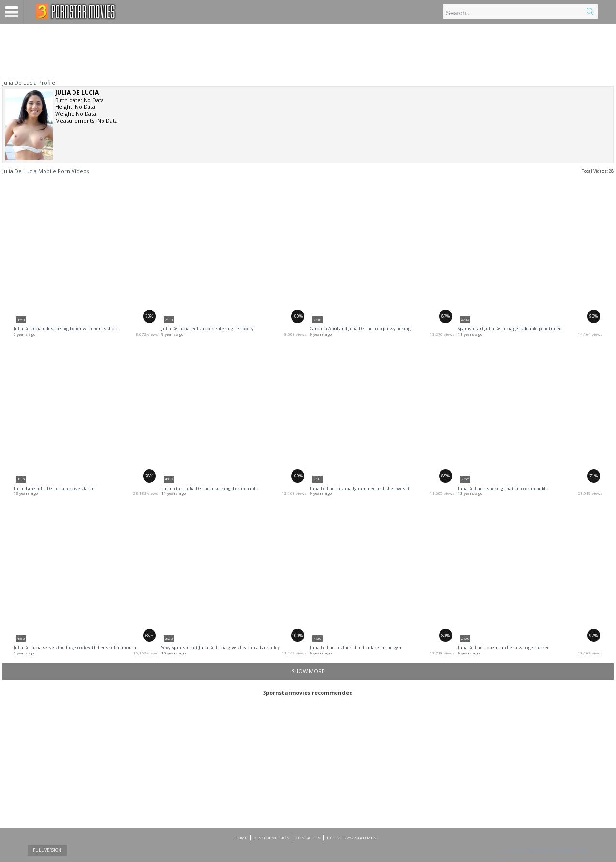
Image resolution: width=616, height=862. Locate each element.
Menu (12, 12)
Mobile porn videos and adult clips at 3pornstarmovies (76, 12)
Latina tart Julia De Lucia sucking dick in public (210, 488)
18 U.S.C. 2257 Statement (353, 838)
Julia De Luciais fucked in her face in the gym (356, 647)
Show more (308, 671)
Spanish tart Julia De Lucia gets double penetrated (510, 329)
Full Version (47, 850)
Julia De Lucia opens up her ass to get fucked (504, 647)
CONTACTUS (308, 838)
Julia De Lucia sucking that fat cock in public (503, 488)
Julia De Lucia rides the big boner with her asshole (66, 329)
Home (241, 838)
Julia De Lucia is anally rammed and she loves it (360, 488)
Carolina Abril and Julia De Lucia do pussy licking (360, 329)
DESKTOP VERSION (271, 838)
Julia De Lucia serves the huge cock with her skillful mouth (75, 647)
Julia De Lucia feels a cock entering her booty (208, 329)
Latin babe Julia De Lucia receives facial (54, 488)
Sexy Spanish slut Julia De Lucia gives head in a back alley (221, 647)
